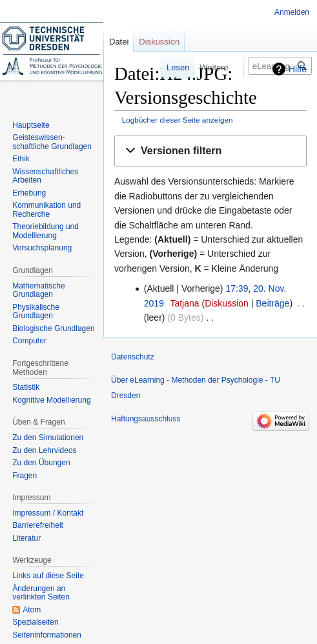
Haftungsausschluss (146, 419)
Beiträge (272, 303)
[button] (210, 151)
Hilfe (298, 69)
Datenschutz (133, 357)
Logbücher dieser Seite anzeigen (178, 120)
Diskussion (227, 303)
